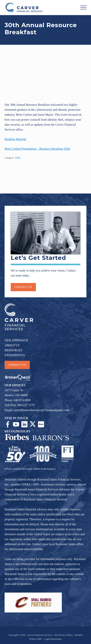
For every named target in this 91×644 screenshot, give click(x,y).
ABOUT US (12, 345)
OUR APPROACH (16, 340)
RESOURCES (13, 350)
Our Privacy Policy (64, 635)
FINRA (26, 484)
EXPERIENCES (15, 355)
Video (18, 158)
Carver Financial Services (40, 635)
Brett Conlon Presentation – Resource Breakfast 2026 (37, 149)
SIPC (36, 484)
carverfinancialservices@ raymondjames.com (41, 410)
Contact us (23, 287)
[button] (83, 7)
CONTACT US (17, 365)
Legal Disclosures (53, 639)
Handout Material (15, 139)
